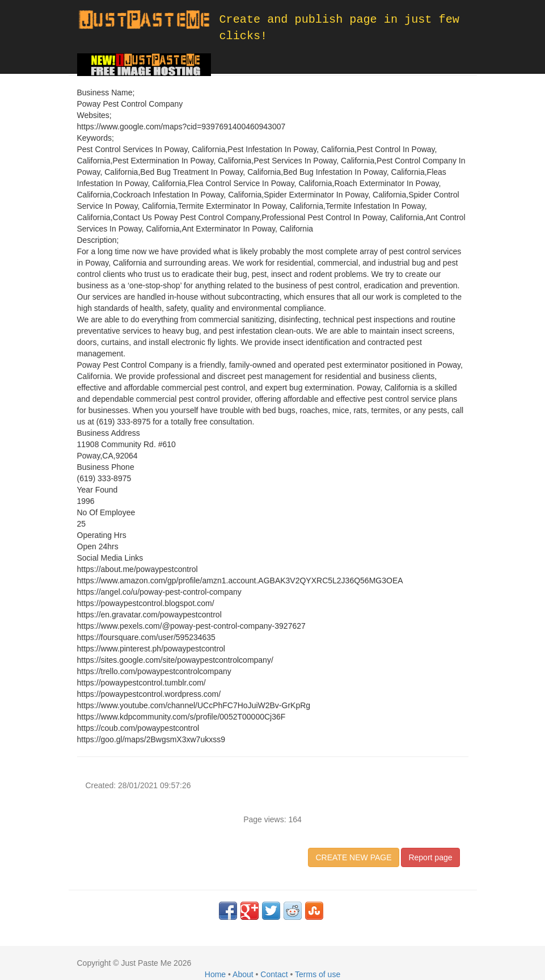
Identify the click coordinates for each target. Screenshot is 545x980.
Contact (274, 974)
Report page (430, 857)
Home (215, 974)
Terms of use (318, 974)
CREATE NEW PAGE (353, 857)
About (243, 974)
